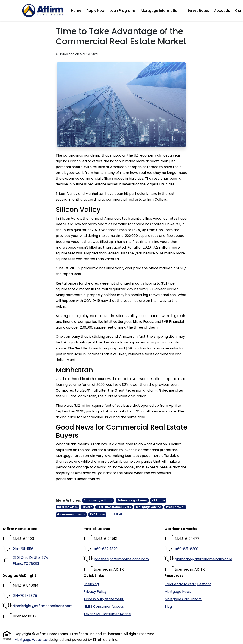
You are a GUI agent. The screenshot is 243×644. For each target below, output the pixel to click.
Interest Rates (197, 11)
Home (76, 11)
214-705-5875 (25, 596)
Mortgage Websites (32, 640)
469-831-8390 (187, 549)
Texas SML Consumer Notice (107, 614)
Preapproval (175, 507)
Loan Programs (123, 11)
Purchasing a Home (98, 500)
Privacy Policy (95, 592)
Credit (87, 507)
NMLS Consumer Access (104, 607)
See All (119, 514)
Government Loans (71, 514)
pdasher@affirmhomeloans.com (121, 559)
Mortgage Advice (148, 507)
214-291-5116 (23, 549)
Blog (168, 607)
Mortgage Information (160, 11)
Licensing (91, 584)
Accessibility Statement (104, 599)
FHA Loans (97, 514)
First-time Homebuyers (114, 507)
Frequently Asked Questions (188, 584)
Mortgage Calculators (183, 599)
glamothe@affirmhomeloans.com (203, 559)
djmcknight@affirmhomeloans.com (43, 606)
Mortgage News (178, 592)
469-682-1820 (106, 549)
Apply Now (95, 11)
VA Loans (158, 500)
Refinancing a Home (132, 500)
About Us (222, 11)
